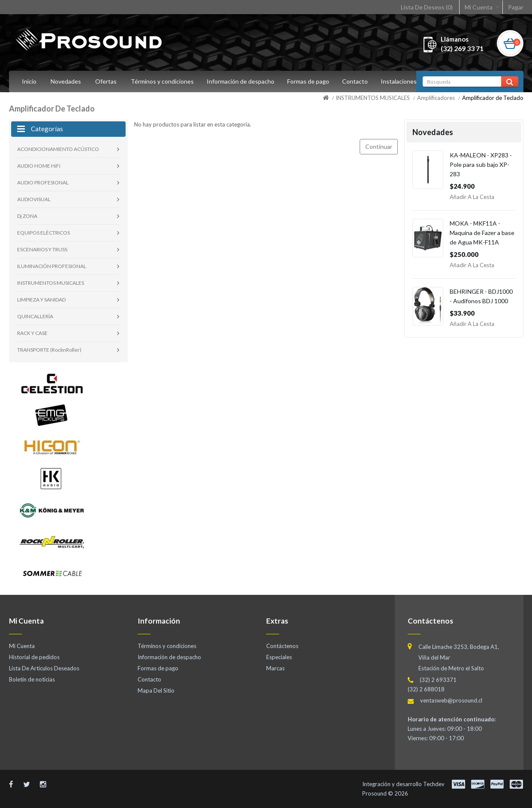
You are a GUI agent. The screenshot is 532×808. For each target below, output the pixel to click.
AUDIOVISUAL (34, 199)
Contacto (359, 81)
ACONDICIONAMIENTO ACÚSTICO (58, 149)
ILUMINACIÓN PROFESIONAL (52, 266)
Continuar (379, 146)
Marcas (275, 668)
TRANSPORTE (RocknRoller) (49, 350)
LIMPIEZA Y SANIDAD (41, 300)
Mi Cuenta (479, 7)
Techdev (434, 784)
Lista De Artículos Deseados (44, 668)
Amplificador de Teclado (493, 98)
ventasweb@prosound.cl (451, 700)
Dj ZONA (27, 216)
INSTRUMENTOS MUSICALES (373, 98)
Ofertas (106, 81)
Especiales (279, 657)
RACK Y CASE (32, 333)
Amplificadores (436, 98)
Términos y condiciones (162, 81)
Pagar (516, 7)
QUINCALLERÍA (35, 316)
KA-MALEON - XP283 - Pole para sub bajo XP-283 (481, 164)
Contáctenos (282, 646)
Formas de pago (311, 81)
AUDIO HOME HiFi (39, 166)
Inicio (29, 81)
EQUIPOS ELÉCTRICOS (44, 233)
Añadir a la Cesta (472, 197)
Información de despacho (242, 81)
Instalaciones (404, 81)
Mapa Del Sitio (156, 690)
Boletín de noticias (32, 679)
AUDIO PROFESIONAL (43, 182)
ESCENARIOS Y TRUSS (42, 249)
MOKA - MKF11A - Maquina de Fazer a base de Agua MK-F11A (482, 233)
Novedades (66, 81)
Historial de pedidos (34, 657)
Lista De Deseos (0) (427, 7)
